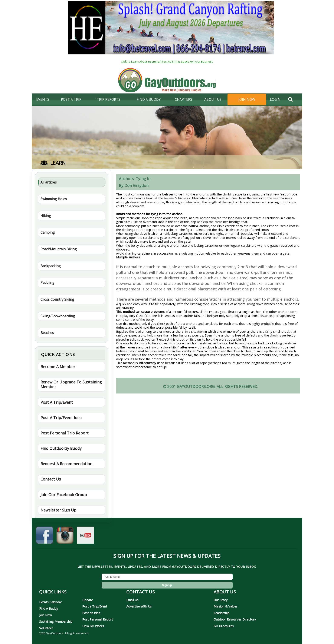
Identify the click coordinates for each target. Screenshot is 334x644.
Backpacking (51, 266)
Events (43, 99)
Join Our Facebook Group (64, 495)
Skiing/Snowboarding (58, 316)
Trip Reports (109, 99)
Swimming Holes (54, 199)
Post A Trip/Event (57, 402)
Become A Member (58, 367)
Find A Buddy (49, 608)
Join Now (247, 99)
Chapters (184, 99)
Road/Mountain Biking (59, 249)
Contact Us (51, 479)
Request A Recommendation (66, 464)
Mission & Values (226, 606)
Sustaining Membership (56, 621)
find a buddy (149, 99)
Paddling (47, 283)
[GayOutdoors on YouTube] (85, 536)
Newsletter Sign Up (58, 510)
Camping (48, 232)
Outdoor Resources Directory (235, 619)
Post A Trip (71, 99)
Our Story (221, 600)
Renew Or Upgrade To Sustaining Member (71, 384)
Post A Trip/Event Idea (61, 418)
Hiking (46, 216)
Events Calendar (51, 602)
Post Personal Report (98, 619)
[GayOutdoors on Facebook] (45, 536)
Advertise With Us (139, 606)
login (275, 99)
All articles (49, 182)
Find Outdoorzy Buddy (61, 448)
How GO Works (93, 626)
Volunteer (46, 628)
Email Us (132, 600)
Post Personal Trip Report (65, 433)
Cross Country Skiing (57, 299)
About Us (213, 99)
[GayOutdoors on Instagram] (65, 536)
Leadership (222, 613)
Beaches (47, 333)
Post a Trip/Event (95, 606)
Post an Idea (91, 613)
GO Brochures (224, 626)
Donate (88, 600)
